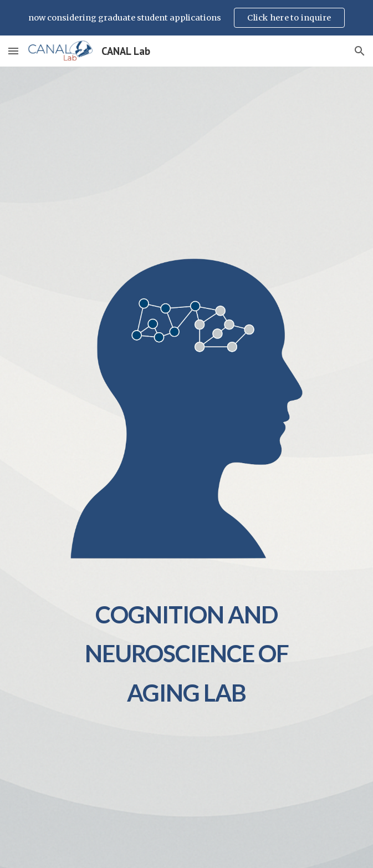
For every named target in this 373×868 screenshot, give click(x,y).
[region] (186, 18)
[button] (13, 51)
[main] (186, 648)
